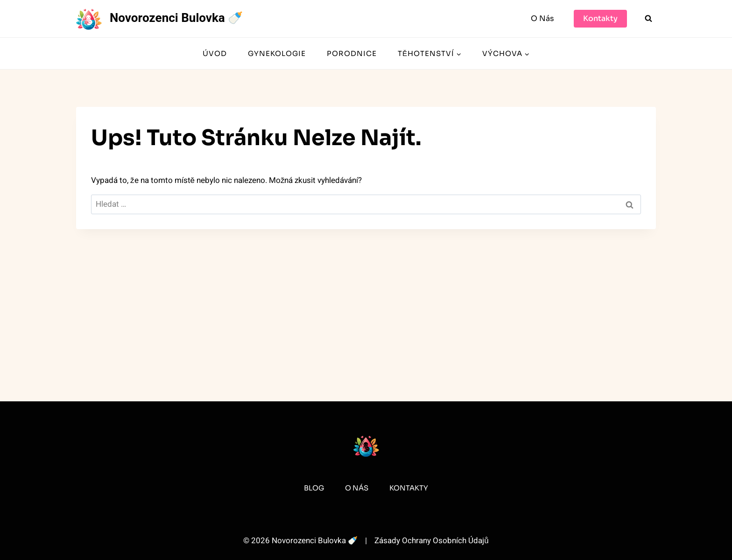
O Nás (542, 18)
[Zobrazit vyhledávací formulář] (648, 19)
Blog (314, 488)
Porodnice (352, 53)
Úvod (215, 53)
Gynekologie (277, 53)
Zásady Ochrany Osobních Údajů (431, 541)
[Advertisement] (366, 299)
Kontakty (600, 18)
